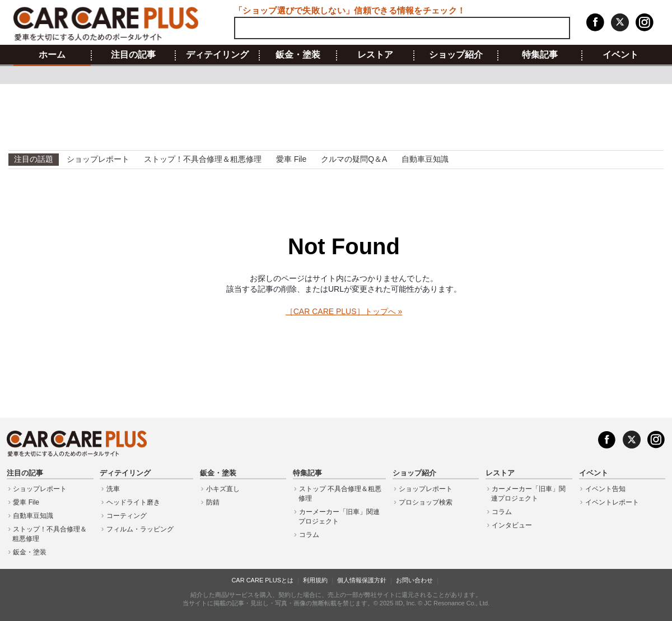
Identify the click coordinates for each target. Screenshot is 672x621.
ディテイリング (217, 55)
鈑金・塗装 (298, 55)
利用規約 (315, 580)
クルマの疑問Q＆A (354, 159)
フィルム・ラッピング (140, 529)
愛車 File (291, 159)
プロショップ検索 (426, 502)
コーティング (127, 516)
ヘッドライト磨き (133, 502)
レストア (375, 55)
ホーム (52, 55)
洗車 (113, 489)
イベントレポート (612, 502)
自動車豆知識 (425, 159)
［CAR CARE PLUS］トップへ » (344, 311)
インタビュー (512, 525)
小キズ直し (223, 489)
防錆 (213, 502)
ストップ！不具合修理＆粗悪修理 (203, 159)
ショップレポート (98, 159)
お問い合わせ (414, 580)
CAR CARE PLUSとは (262, 580)
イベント (620, 55)
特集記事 (540, 55)
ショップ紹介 (456, 55)
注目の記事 (133, 55)
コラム (309, 535)
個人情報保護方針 (362, 580)
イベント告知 (605, 489)
